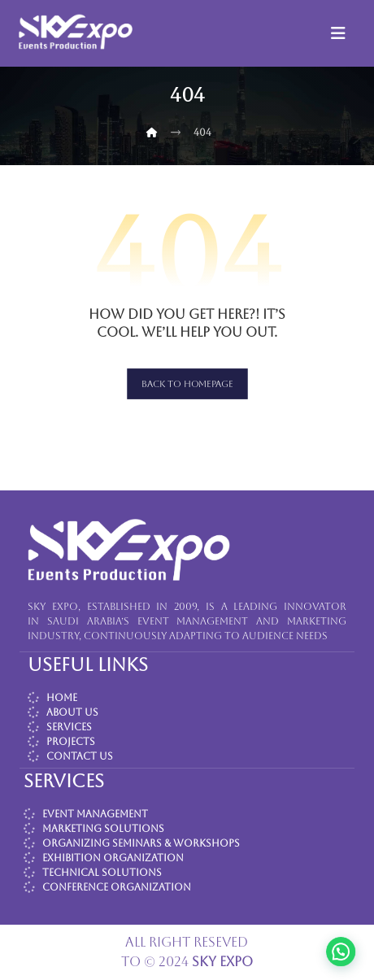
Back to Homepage (187, 383)
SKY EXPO (222, 962)
